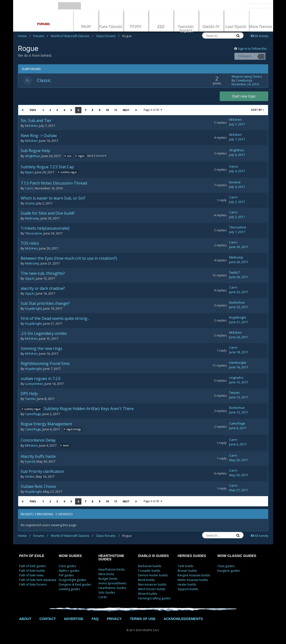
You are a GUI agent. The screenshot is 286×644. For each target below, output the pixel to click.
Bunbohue (237, 303)
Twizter (30, 399)
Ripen (29, 173)
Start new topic (244, 97)
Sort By (257, 110)
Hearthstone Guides (112, 588)
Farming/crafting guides (154, 599)
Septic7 (234, 273)
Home (24, 36)
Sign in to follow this (252, 48)
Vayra (234, 167)
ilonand (235, 183)
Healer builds (187, 585)
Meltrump (32, 219)
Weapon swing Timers (247, 77)
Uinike (30, 477)
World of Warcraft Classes (72, 36)
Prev (33, 111)
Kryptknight (33, 309)
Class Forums (108, 36)
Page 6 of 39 (153, 110)
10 (107, 110)
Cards (103, 598)
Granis (30, 204)
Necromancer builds (152, 585)
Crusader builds (149, 571)
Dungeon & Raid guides (75, 585)
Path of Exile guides (32, 567)
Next (126, 111)
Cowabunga (244, 81)
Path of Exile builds (32, 571)
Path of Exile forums (33, 585)
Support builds (188, 590)
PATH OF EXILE (32, 556)
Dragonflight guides (72, 580)
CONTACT (48, 619)
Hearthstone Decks (112, 570)
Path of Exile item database (38, 580)
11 (115, 110)
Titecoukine (34, 234)
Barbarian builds (150, 567)
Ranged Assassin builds (194, 576)
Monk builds (146, 580)
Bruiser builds (187, 571)
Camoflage (33, 414)
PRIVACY (114, 619)
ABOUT (25, 619)
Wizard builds (147, 594)
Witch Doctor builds (152, 590)
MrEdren (31, 126)
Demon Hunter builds (153, 576)
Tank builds (186, 567)
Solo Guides (107, 593)
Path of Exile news (31, 576)
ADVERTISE (74, 619)
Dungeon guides (229, 571)
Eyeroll (30, 462)
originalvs (236, 378)
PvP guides (66, 576)
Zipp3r (30, 279)
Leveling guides (69, 590)
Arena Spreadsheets (112, 584)
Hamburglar (238, 363)
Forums (41, 36)
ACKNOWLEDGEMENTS (183, 619)
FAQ (95, 619)
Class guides (67, 567)
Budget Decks (108, 579)
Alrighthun (33, 157)
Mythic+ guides (69, 571)
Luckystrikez (34, 384)
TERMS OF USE (143, 619)
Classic (45, 80)
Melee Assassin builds (193, 580)
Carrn (29, 189)
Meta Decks (106, 575)
